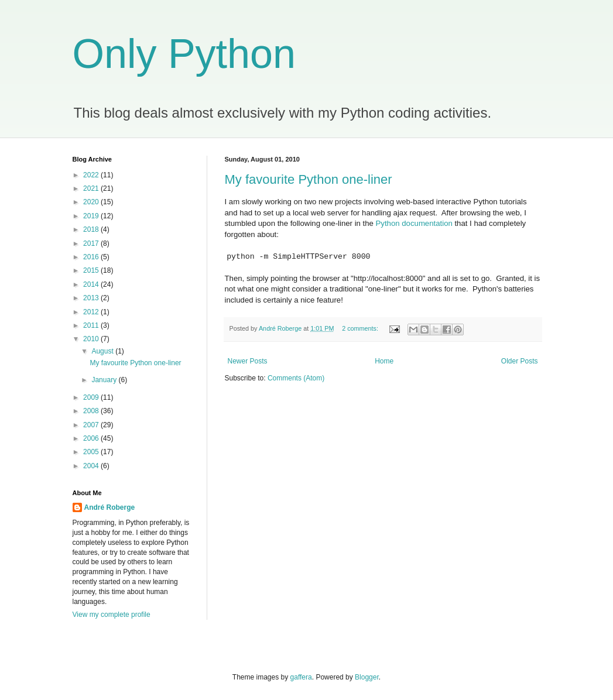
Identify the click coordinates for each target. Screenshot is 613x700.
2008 (92, 411)
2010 (92, 339)
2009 (92, 397)
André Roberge (110, 507)
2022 (92, 175)
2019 (92, 216)
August (103, 351)
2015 (92, 270)
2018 (92, 229)
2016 (92, 257)
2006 (92, 438)
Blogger (367, 677)
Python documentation (414, 223)
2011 (92, 325)
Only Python (184, 54)
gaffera (301, 677)
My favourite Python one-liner (309, 179)
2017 (92, 243)
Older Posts (520, 361)
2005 (92, 452)
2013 (92, 298)
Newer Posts (248, 361)
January (105, 380)
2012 (92, 312)
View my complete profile (112, 615)
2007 (92, 425)
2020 (92, 202)
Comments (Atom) (296, 378)
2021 (92, 188)
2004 (92, 466)
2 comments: (361, 328)
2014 (92, 284)
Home (384, 361)
